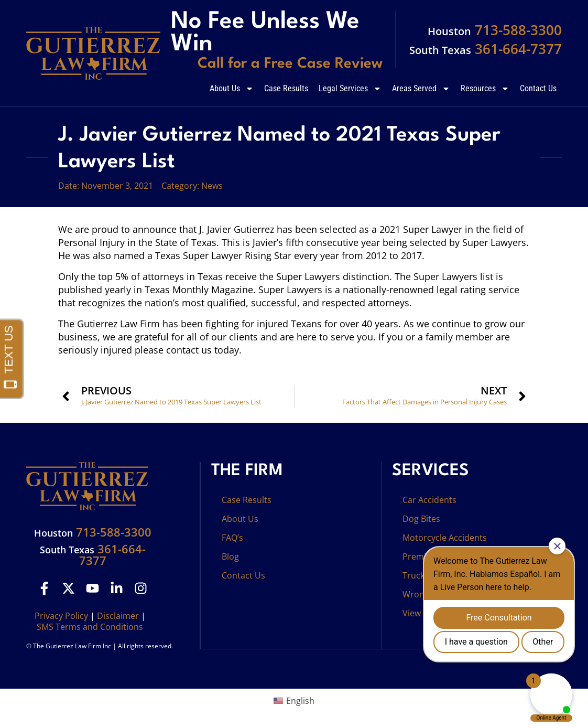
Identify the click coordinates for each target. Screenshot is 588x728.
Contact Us (538, 88)
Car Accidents (429, 500)
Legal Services (350, 89)
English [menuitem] (300, 701)
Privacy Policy (61, 616)
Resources (485, 89)
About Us (232, 89)
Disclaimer (118, 616)
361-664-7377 (486, 49)
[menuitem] (294, 700)
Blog (230, 556)
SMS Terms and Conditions (90, 627)
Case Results (286, 88)
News (212, 186)
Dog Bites (421, 519)
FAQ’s (232, 538)
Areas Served (421, 89)
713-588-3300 (495, 30)
